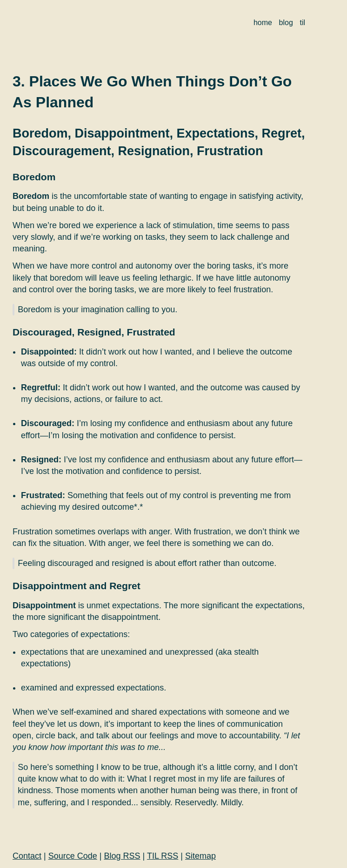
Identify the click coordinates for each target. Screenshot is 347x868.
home (263, 23)
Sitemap (200, 856)
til (302, 23)
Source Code (73, 856)
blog (286, 23)
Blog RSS (122, 856)
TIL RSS (163, 856)
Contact (27, 856)
